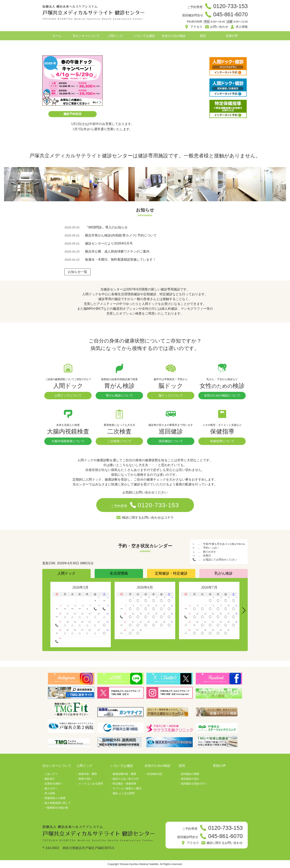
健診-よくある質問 (123, 793)
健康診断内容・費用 (124, 774)
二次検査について (119, 441)
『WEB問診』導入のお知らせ (106, 227)
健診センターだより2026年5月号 (109, 243)
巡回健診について (171, 441)
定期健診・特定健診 (171, 573)
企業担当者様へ (54, 784)
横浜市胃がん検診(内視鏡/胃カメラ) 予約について (121, 235)
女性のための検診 (174, 36)
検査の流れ (85, 779)
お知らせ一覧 (78, 272)
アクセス (196, 27)
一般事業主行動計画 (56, 808)
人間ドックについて (68, 395)
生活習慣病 (119, 573)
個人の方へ (51, 788)
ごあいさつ (51, 774)
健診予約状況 (72, 114)
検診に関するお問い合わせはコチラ (148, 518)
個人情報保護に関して (58, 803)
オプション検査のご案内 (127, 788)
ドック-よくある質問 (91, 784)
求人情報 (242, 27)
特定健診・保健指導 (124, 784)
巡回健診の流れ (190, 779)
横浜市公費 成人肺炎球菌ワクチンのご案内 (117, 251)
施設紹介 (50, 779)
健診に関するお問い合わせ (225, 843)
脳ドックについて (171, 395)
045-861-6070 (230, 14)
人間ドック (115, 36)
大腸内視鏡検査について (68, 441)
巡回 (203, 36)
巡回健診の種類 (190, 774)
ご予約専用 (145, 505)
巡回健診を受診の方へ (194, 784)
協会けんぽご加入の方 (126, 779)
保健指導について (222, 441)
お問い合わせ (219, 27)
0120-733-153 (230, 6)
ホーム (57, 36)
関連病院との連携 (55, 798)
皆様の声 (232, 36)
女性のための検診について (222, 395)
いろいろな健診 (144, 36)
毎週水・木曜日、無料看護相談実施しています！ (120, 260)
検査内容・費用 (88, 774)
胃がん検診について (119, 395)
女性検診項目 (155, 774)
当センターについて (86, 36)
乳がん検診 (224, 573)
